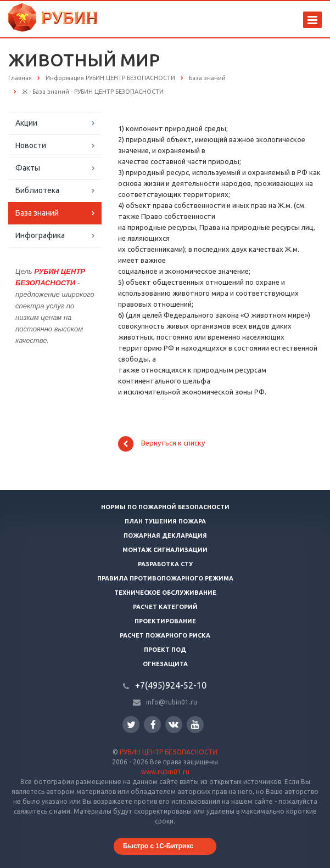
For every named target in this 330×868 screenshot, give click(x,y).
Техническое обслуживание (165, 593)
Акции (26, 123)
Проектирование (165, 621)
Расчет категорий (165, 607)
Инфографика (40, 235)
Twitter (131, 725)
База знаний (37, 213)
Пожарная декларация (165, 536)
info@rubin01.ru (172, 702)
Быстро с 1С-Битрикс (158, 846)
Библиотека (37, 190)
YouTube (195, 725)
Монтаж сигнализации (165, 550)
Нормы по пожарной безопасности (165, 507)
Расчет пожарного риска (165, 635)
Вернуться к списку (161, 444)
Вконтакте (174, 724)
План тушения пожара (165, 521)
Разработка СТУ (165, 564)
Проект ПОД (165, 650)
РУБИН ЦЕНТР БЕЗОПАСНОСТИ (169, 752)
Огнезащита (165, 664)
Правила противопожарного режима (165, 578)
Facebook (153, 725)
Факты (28, 168)
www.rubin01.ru (165, 772)
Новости (31, 145)
